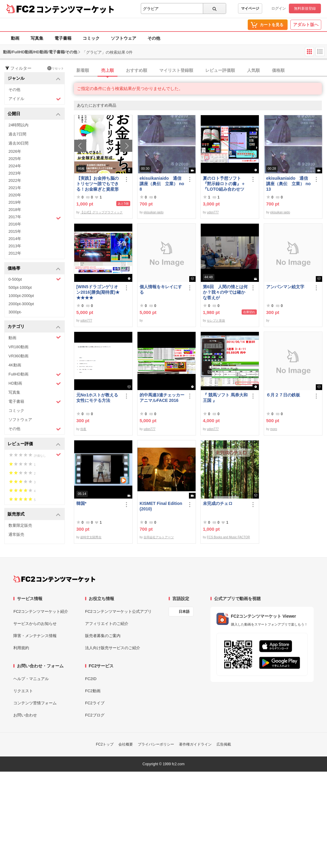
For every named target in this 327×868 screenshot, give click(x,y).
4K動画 (15, 365)
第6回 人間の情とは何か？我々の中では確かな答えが (225, 292)
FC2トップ (105, 744)
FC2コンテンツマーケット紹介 (41, 611)
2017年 (35, 218)
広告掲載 (224, 744)
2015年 (15, 231)
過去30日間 (18, 143)
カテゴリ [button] (34, 327)
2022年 (15, 180)
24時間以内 (18, 125)
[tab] (200, 71)
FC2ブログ (95, 715)
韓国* (81, 503)
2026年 (15, 151)
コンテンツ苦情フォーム (35, 703)
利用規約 (21, 648)
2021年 (15, 188)
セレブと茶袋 (216, 320)
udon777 (213, 212)
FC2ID (91, 679)
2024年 (15, 166)
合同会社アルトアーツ (159, 537)
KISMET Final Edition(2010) (161, 506)
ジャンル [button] (34, 79)
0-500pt (35, 279)
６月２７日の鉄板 (283, 395)
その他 (154, 38)
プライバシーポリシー (156, 744)
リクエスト (23, 691)
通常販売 (16, 534)
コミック (91, 38)
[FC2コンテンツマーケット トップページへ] (54, 579)
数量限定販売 (20, 525)
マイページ (250, 8)
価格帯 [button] (34, 269)
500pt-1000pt (20, 287)
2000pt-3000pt (21, 304)
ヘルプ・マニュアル (31, 679)
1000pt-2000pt (21, 296)
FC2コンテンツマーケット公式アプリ (118, 611)
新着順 (83, 70)
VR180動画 (18, 347)
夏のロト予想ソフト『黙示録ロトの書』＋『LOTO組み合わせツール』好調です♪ (224, 184)
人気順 (253, 70)
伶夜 (83, 429)
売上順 (107, 70)
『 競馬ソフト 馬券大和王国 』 (225, 398)
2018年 (15, 210)
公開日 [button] (34, 114)
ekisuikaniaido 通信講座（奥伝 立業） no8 (162, 184)
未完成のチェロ (218, 503)
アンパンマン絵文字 (285, 287)
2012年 (15, 253)
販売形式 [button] (34, 514)
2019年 (15, 202)
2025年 (15, 159)
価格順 (278, 70)
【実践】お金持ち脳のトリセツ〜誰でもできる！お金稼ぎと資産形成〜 (97, 184)
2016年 (15, 224)
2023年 (15, 173)
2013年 (15, 246)
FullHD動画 (35, 374)
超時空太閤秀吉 (91, 537)
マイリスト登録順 (176, 70)
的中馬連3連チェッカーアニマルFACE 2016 (162, 398)
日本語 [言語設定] (184, 612)
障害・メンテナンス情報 (35, 636)
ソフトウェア (124, 38)
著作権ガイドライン (195, 744)
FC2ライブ (95, 703)
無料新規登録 (305, 8)
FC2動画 (93, 691)
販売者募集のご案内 (103, 636)
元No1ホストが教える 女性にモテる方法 (99, 398)
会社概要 (126, 744)
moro (274, 429)
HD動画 (35, 384)
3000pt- (15, 312)
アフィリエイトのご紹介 (107, 624)
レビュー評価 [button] (34, 444)
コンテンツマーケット (75, 9)
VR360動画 (18, 356)
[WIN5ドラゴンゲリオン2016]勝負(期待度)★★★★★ (98, 292)
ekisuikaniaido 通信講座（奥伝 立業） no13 (288, 184)
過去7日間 (17, 134)
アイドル (35, 99)
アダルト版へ (306, 25)
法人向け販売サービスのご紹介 (113, 648)
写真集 (37, 38)
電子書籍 (63, 38)
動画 (15, 38)
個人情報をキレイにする (161, 289)
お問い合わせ (25, 715)
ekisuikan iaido (154, 212)
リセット (56, 68)
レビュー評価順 (220, 70)
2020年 (15, 195)
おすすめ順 (137, 70)
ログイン (279, 8)
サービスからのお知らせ (35, 624)
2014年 (15, 239)
